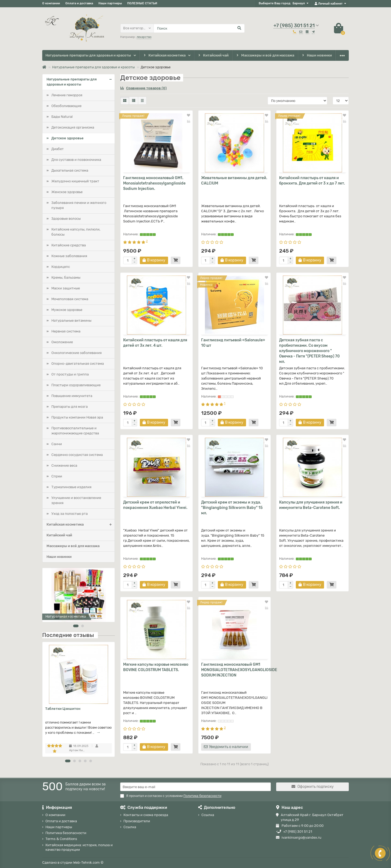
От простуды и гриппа (70, 374)
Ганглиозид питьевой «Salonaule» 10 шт (233, 343)
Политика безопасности (66, 833)
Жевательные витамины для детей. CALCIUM (234, 181)
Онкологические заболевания (77, 353)
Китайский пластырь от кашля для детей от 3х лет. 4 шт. (155, 343)
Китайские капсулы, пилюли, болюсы (76, 232)
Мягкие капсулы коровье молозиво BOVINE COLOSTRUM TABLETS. (156, 667)
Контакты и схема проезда (146, 815)
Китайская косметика (164, 56)
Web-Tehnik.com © (88, 862)
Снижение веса (64, 465)
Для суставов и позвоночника (76, 160)
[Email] (195, 787)
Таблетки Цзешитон (63, 709)
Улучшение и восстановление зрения (76, 500)
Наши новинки (317, 56)
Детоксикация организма (73, 127)
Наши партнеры (110, 3)
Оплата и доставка (79, 3)
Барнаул (299, 3)
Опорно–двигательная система (78, 364)
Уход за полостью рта (70, 514)
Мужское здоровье (67, 310)
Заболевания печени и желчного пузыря (79, 205)
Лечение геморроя (67, 95)
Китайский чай (213, 56)
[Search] (199, 28)
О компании (51, 3)
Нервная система (66, 331)
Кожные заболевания (69, 256)
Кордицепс (61, 267)
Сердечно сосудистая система (77, 455)
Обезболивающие (66, 106)
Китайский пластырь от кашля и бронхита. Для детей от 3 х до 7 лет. (312, 181)
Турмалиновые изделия (71, 487)
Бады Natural (62, 117)
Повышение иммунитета (72, 396)
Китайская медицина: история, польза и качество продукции (79, 847)
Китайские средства (69, 245)
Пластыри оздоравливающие (76, 385)
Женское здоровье (67, 192)
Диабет (58, 149)
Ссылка (130, 827)
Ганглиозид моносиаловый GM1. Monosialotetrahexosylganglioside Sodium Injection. (154, 183)
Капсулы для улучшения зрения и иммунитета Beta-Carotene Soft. (311, 505)
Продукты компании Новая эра (77, 417)
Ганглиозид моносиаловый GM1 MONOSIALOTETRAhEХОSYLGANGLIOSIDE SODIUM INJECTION (234, 670)
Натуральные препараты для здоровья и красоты (88, 55)
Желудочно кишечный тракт (75, 181)
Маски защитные (66, 288)
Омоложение (62, 342)
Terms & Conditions (61, 839)
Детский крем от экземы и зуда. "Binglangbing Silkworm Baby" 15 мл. (232, 508)
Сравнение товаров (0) (143, 88)
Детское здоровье (67, 138)
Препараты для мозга (70, 407)
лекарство (144, 37)
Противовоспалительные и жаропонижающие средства (75, 431)
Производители (137, 821)
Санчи (57, 444)
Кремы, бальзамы (66, 277)
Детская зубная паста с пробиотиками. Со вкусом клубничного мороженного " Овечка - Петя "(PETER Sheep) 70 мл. (309, 351)
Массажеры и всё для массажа (265, 56)
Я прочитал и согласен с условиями (171, 796)
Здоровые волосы (66, 219)
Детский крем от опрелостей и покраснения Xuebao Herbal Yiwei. (155, 505)
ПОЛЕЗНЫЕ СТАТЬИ (142, 3)
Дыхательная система (70, 170)
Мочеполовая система (70, 299)
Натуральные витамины (71, 320)
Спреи (57, 476)
